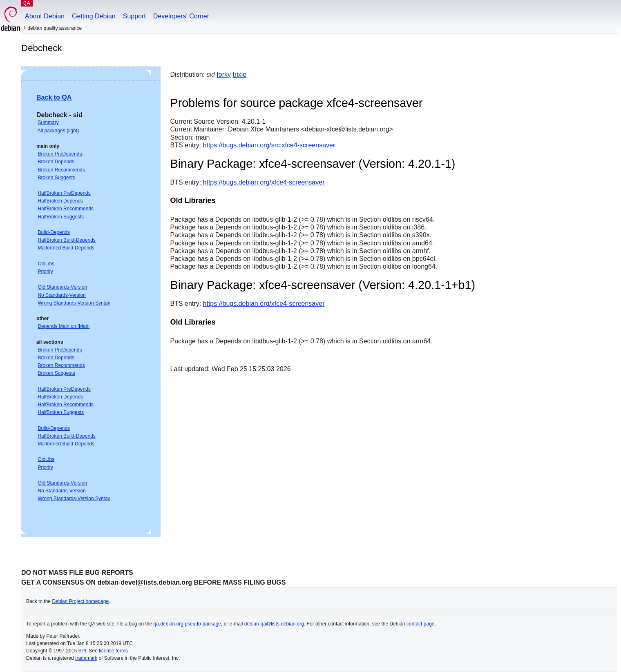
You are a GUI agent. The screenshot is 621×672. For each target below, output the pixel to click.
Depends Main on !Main (64, 326)
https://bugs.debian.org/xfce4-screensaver (264, 182)
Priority (45, 271)
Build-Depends (54, 232)
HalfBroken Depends (60, 201)
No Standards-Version (61, 295)
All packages (51, 131)
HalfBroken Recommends (66, 209)
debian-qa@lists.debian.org (274, 624)
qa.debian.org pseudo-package (187, 624)
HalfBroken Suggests (61, 217)
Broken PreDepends (60, 154)
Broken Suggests (56, 178)
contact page (421, 624)
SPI (82, 651)
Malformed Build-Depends (66, 248)
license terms (113, 651)
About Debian (45, 16)
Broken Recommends (61, 170)
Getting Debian (94, 16)
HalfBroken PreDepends (64, 193)
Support (134, 16)
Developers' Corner (181, 16)
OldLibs (46, 264)
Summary (48, 122)
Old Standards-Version (62, 287)
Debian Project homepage (80, 601)
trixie (239, 75)
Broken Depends (56, 162)
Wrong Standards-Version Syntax (74, 303)
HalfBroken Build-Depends (66, 240)
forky (224, 75)
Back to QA (54, 97)
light (73, 131)
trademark (86, 658)
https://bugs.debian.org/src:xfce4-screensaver (269, 145)
